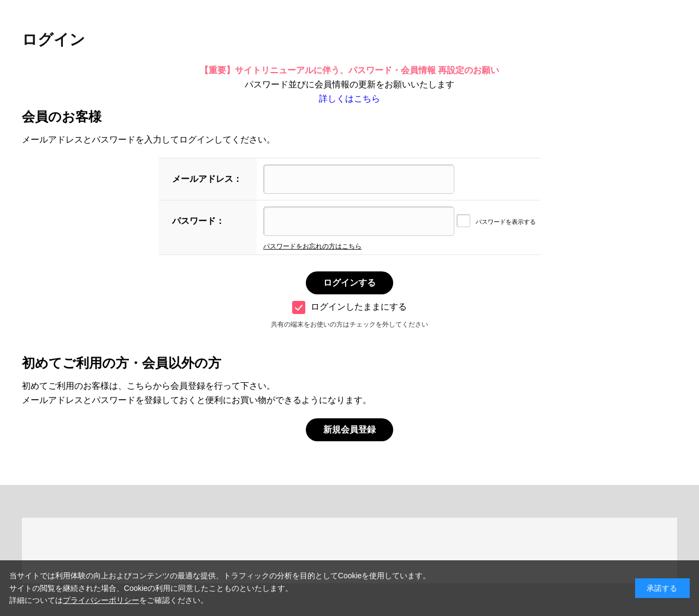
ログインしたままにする (349, 307)
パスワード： (198, 221)
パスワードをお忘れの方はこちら (312, 246)
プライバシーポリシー (101, 600)
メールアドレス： (207, 179)
